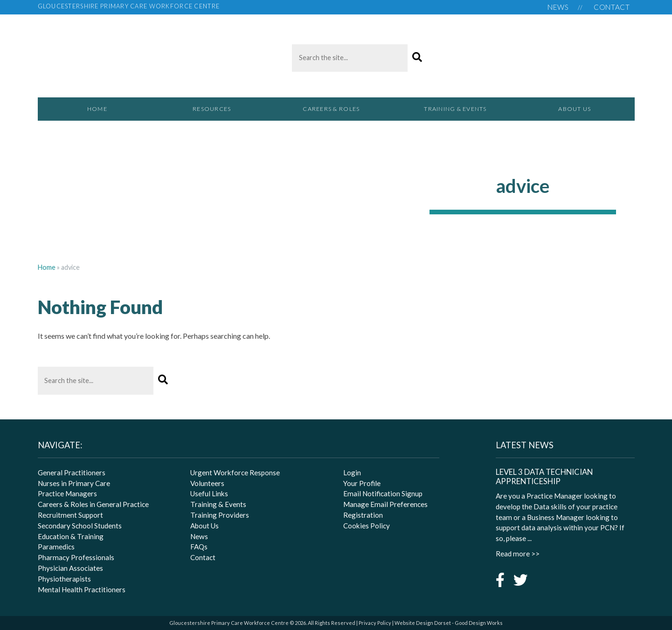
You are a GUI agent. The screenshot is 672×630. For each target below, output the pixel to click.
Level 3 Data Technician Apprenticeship (544, 477)
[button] (417, 58)
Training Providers (220, 515)
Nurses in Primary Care (74, 483)
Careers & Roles (336, 113)
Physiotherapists (64, 579)
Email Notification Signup (383, 493)
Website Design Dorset (423, 623)
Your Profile (362, 483)
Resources (217, 113)
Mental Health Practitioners (82, 589)
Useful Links (209, 493)
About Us (575, 109)
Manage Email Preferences (385, 504)
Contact (612, 7)
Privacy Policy (375, 623)
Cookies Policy (367, 526)
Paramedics (56, 547)
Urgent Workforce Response (235, 472)
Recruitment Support (70, 515)
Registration (363, 515)
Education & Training (71, 536)
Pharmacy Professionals (76, 557)
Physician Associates (70, 568)
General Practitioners (72, 472)
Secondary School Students (80, 526)
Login (352, 472)
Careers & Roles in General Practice (93, 504)
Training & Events (455, 109)
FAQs (199, 547)
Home (97, 109)
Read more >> (518, 554)
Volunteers (207, 483)
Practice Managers (67, 493)
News (558, 7)
